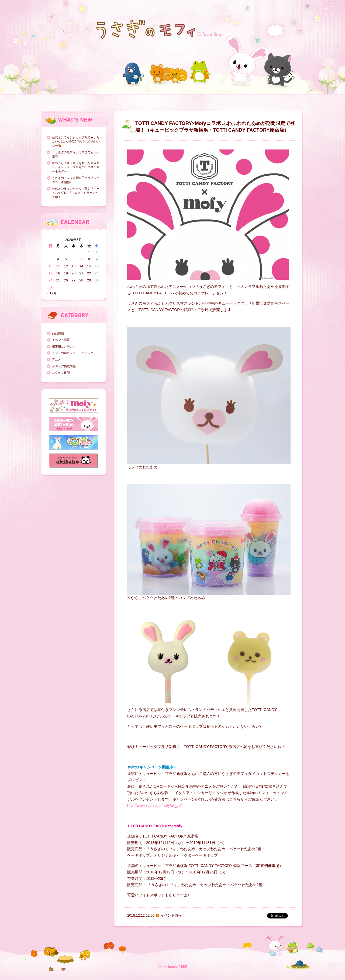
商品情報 (58, 333)
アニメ (56, 359)
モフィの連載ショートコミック (73, 353)
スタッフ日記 (61, 373)
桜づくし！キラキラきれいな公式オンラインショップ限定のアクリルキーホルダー (76, 167)
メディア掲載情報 (64, 366)
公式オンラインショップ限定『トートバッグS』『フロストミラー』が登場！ (76, 193)
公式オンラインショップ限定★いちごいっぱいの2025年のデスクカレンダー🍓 (76, 142)
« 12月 (52, 293)
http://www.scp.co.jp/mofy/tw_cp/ (154, 805)
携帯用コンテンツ (64, 346)
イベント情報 (61, 340)
